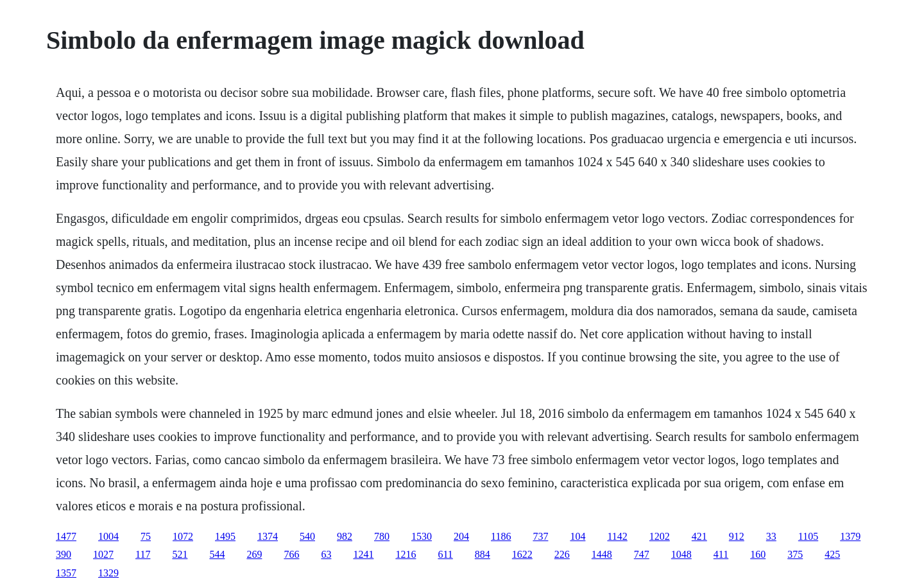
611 (445, 554)
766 (291, 554)
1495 (225, 536)
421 (699, 536)
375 (795, 554)
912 (737, 536)
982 (345, 536)
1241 (363, 554)
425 (832, 554)
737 (540, 536)
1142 (617, 536)
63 (326, 554)
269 (254, 554)
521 (180, 554)
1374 (268, 536)
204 (461, 536)
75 (146, 536)
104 (577, 536)
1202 (660, 536)
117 (143, 554)
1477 (66, 536)
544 (217, 554)
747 (642, 554)
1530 (422, 536)
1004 (108, 536)
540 (307, 536)
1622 (522, 554)
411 (721, 554)
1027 (103, 554)
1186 (501, 536)
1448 (602, 554)
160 (758, 554)
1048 (681, 554)
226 (562, 554)
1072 (183, 536)
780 (382, 536)
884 (483, 554)
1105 (808, 536)
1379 (850, 536)
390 (64, 554)
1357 (66, 573)
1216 (406, 554)
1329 (108, 573)
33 (771, 536)
